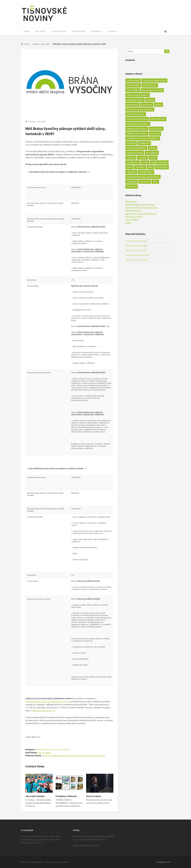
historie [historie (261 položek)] (150, 100)
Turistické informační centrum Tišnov (142, 207)
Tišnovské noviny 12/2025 (137, 260)
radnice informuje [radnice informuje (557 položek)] (135, 153)
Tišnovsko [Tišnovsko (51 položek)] (131, 172)
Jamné (128, 223)
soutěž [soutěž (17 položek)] (145, 162)
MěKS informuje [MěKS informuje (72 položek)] (158, 119)
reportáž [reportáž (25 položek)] (131, 158)
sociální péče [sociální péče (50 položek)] (133, 162)
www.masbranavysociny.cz (43, 711)
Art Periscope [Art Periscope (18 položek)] (133, 81)
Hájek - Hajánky (132, 220)
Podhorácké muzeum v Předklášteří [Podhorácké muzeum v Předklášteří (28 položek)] (143, 138)
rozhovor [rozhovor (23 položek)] (142, 158)
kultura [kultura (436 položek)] (159, 105)
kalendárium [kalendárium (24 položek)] (132, 105)
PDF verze (41, 31)
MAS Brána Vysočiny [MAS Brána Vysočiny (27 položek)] (136, 114)
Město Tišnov (131, 201)
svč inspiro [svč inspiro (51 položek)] (140, 167)
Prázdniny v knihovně (66, 796)
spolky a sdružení (62, 749)
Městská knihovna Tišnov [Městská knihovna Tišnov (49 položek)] (138, 124)
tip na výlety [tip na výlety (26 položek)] (162, 167)
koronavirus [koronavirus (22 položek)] (147, 105)
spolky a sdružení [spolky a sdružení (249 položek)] (159, 162)
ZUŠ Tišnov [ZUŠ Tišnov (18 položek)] (145, 182)
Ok (167, 51)
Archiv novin (79, 31)
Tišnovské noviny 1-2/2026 (137, 255)
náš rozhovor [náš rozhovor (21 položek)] (156, 129)
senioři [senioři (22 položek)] (153, 158)
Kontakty (113, 31)
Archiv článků (59, 31)
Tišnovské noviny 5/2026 (136, 241)
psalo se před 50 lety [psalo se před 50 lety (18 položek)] (136, 148)
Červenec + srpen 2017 (37, 121)
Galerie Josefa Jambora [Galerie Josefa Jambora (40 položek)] (138, 95)
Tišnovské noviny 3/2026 (136, 250)
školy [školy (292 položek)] (155, 182)
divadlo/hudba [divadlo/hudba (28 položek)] (133, 85)
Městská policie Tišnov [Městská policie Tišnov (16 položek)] (137, 129)
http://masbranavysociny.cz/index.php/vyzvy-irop (48, 702)
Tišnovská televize (134, 210)
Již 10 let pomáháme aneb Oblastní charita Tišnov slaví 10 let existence (73, 756)
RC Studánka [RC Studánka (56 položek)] (152, 153)
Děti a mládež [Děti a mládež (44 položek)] (133, 90)
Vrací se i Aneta (44, 753)
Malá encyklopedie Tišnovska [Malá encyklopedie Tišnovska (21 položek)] (140, 109)
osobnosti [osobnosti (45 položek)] (155, 133)
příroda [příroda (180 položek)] (153, 148)
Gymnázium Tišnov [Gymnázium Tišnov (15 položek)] (135, 100)
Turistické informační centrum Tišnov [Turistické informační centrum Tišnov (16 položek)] (143, 177)
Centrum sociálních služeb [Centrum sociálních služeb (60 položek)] (154, 81)
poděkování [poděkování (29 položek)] (144, 143)
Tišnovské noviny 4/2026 (136, 246)
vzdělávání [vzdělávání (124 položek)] (132, 182)
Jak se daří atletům (35, 796)
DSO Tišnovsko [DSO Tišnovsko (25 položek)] (150, 85)
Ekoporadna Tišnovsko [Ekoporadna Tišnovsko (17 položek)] (152, 90)
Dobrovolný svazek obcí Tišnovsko (141, 214)
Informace (96, 31)
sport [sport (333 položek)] (129, 167)
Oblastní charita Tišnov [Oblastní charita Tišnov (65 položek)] (137, 133)
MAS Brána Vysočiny (44, 749)
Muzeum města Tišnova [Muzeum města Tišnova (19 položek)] (137, 119)
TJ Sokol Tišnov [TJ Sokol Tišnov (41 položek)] (146, 172)
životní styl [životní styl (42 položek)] (132, 186)
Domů (27, 31)
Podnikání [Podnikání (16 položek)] (131, 143)
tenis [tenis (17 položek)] (151, 167)
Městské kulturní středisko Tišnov (140, 204)
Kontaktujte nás (163, 862)
